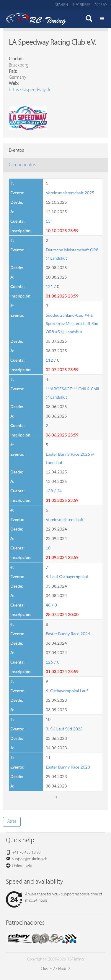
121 (49, 286)
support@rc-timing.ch (30, 859)
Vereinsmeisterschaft (65, 519)
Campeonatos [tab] (22, 165)
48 (48, 605)
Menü (102, 19)
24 (59, 491)
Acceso (101, 5)
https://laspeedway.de (30, 90)
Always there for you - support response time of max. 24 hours (54, 897)
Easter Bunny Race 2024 (68, 634)
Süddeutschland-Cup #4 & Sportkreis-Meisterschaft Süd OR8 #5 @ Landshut (72, 323)
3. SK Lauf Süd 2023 (64, 729)
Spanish (62, 5)
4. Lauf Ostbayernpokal (67, 576)
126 (49, 662)
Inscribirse (81, 5)
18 (48, 548)
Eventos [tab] (16, 151)
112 (49, 360)
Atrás (12, 821)
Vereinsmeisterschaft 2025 (70, 193)
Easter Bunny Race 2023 (68, 767)
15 (48, 221)
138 (49, 491)
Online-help (22, 866)
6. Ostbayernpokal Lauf (67, 691)
